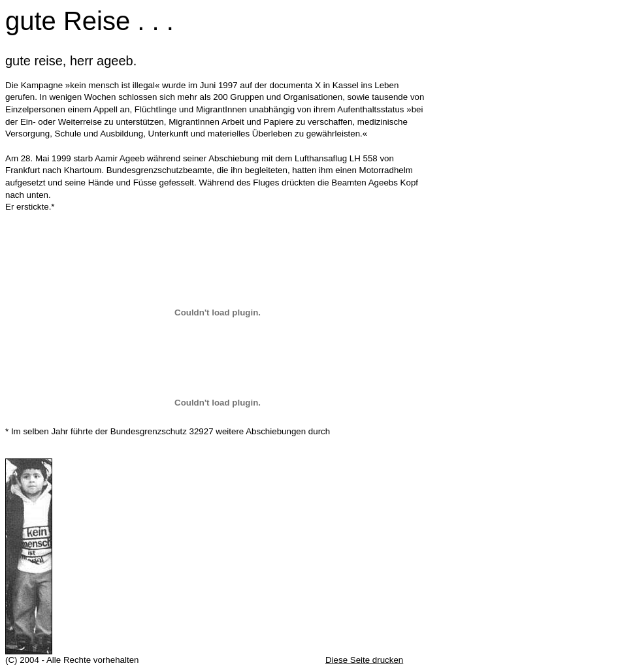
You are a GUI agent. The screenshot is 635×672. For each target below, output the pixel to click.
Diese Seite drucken (364, 660)
